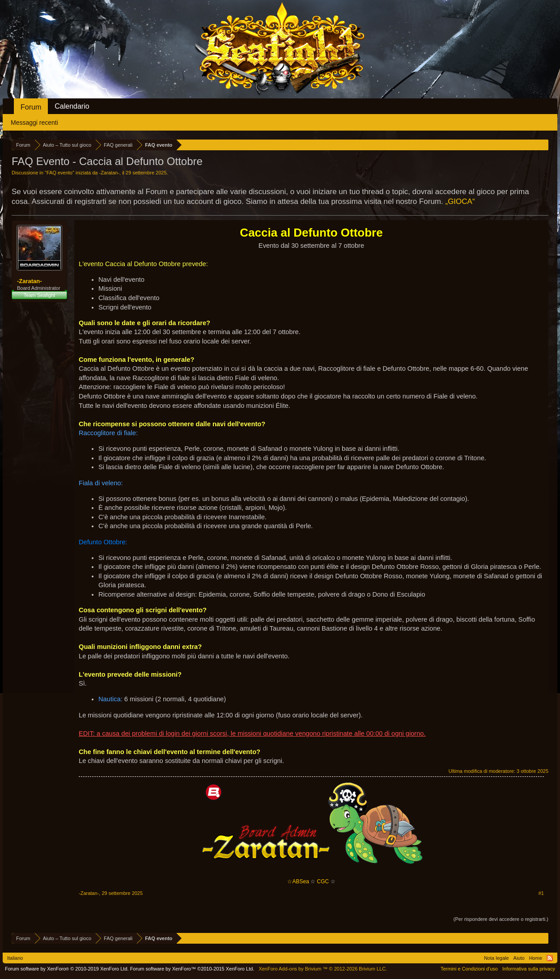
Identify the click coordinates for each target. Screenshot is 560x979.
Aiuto (519, 958)
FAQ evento (59, 173)
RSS (550, 958)
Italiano (15, 958)
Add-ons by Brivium (323, 969)
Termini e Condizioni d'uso (469, 969)
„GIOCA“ (460, 201)
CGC (323, 882)
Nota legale (496, 958)
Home (536, 958)
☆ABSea (298, 882)
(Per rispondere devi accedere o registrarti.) (501, 919)
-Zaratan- (109, 173)
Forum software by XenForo (67, 969)
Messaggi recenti (34, 123)
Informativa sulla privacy (529, 969)
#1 (541, 893)
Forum (31, 107)
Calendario (72, 106)
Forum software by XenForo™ (192, 969)
